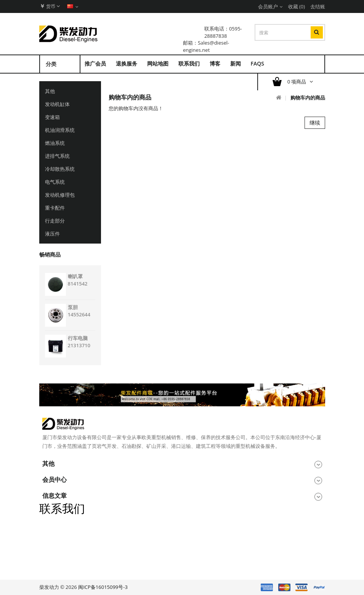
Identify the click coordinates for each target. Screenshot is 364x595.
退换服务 (127, 63)
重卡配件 (55, 208)
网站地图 (158, 63)
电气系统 (55, 182)
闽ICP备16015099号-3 (103, 587)
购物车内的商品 (308, 98)
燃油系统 (55, 143)
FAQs (257, 63)
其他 (50, 91)
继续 (315, 123)
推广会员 (95, 63)
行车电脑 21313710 (79, 342)
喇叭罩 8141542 (78, 280)
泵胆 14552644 (79, 311)
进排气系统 (57, 156)
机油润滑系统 (60, 130)
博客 (215, 63)
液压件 (52, 234)
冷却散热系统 (60, 169)
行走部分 (55, 221)
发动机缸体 (57, 104)
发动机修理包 (60, 195)
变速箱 (52, 117)
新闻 (236, 63)
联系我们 (189, 63)
